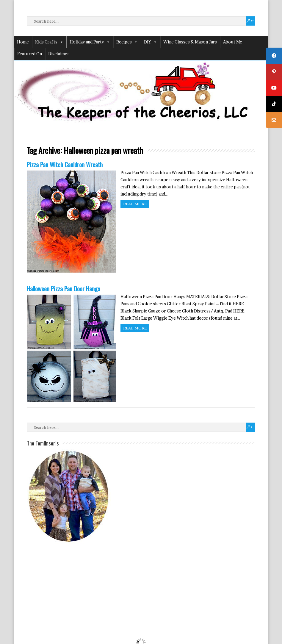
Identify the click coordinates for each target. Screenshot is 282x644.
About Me (233, 42)
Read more (135, 204)
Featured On (30, 54)
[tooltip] (274, 56)
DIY (151, 42)
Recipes (127, 42)
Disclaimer (59, 54)
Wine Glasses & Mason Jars (190, 42)
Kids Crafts (49, 42)
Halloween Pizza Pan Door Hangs (64, 289)
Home (23, 42)
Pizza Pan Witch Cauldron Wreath (65, 164)
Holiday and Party (90, 42)
